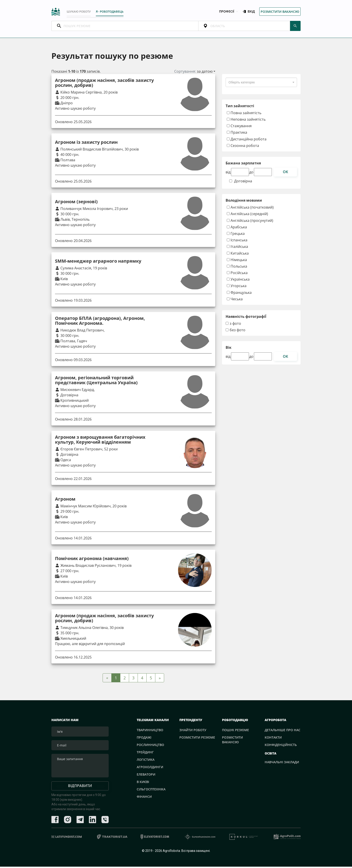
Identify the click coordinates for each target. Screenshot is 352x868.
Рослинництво (150, 746)
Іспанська (237, 241)
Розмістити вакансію (280, 12)
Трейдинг (145, 754)
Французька (239, 294)
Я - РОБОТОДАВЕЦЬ (115, 12)
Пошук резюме (235, 731)
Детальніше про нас (283, 731)
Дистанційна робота (247, 140)
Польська (237, 268)
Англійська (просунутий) (250, 222)
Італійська (237, 248)
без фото (238, 332)
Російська (237, 274)
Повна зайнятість (244, 114)
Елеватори (146, 776)
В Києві (143, 783)
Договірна (243, 183)
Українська (238, 281)
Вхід (249, 12)
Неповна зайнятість (246, 121)
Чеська (235, 300)
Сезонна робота (243, 147)
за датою (205, 73)
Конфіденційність (281, 746)
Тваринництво (150, 731)
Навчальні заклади (282, 764)
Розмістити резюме (197, 739)
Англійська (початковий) (250, 209)
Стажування (239, 127)
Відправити (80, 787)
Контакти (273, 739)
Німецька (237, 261)
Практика (237, 134)
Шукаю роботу (80, 12)
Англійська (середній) (247, 215)
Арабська (237, 228)
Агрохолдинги (150, 768)
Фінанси (144, 798)
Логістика (146, 761)
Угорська (237, 287)
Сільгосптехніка (151, 791)
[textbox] (242, 84)
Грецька (236, 235)
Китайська (238, 254)
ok (285, 173)
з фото (235, 325)
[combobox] (261, 84)
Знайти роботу (193, 731)
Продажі (144, 739)
